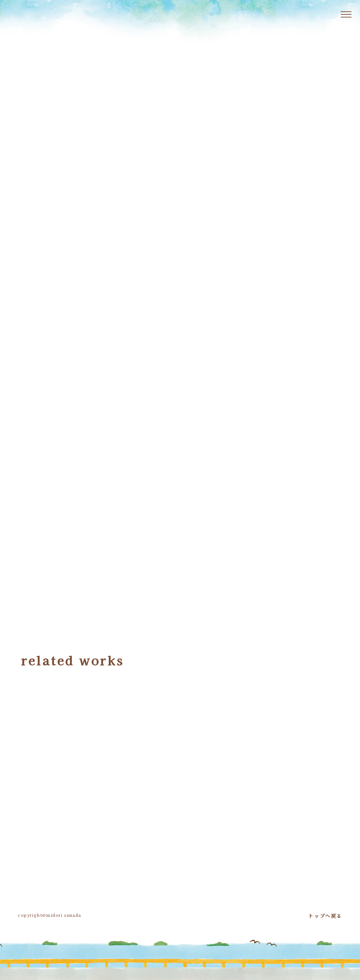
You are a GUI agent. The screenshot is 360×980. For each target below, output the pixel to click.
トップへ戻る (325, 915)
